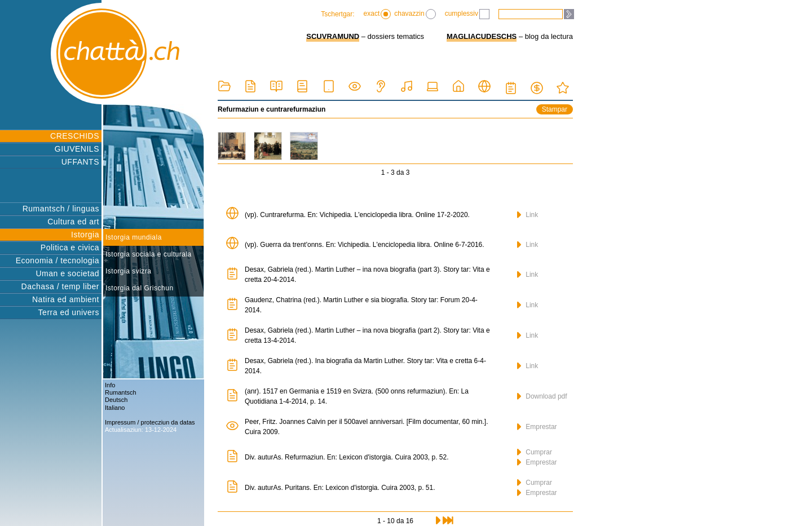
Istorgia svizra (129, 271)
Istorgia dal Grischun (140, 288)
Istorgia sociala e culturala (149, 254)
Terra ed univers (69, 312)
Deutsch (116, 400)
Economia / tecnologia (58, 260)
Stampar (555, 109)
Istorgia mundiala (134, 237)
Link (528, 215)
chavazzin (415, 14)
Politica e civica (70, 247)
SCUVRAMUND (333, 36)
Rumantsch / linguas (61, 209)
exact (378, 14)
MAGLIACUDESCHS (482, 36)
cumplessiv (467, 14)
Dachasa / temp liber (60, 286)
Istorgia (85, 235)
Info (110, 385)
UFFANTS (80, 162)
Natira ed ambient (66, 299)
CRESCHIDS (75, 136)
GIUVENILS (77, 149)
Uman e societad (67, 273)
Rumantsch (121, 392)
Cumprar (535, 452)
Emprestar (537, 427)
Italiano (115, 408)
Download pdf (542, 396)
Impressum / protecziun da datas (150, 422)
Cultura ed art (73, 222)
